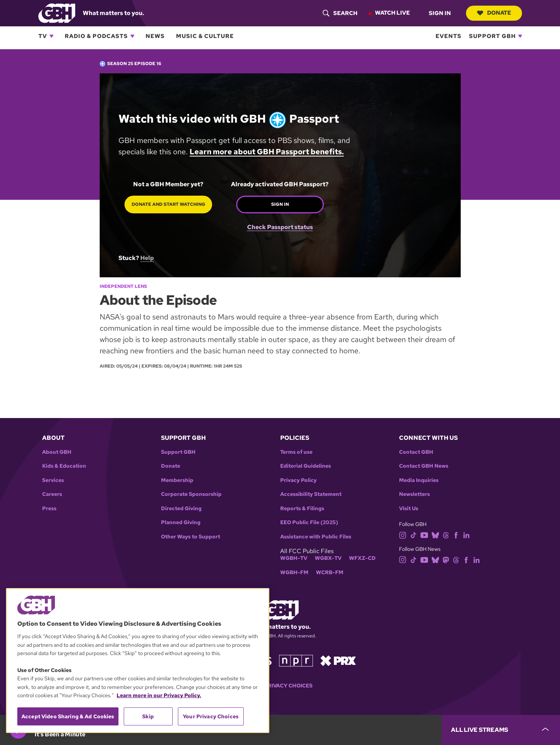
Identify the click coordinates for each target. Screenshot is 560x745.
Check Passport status (280, 224)
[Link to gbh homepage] (57, 13)
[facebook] (456, 535)
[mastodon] (446, 559)
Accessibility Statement (311, 494)
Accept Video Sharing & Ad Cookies (68, 716)
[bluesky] (435, 535)
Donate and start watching (168, 204)
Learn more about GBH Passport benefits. (267, 152)
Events (448, 36)
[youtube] (424, 535)
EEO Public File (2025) (309, 522)
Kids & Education (64, 466)
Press (49, 509)
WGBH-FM (294, 572)
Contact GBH (416, 452)
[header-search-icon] (339, 13)
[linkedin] (466, 535)
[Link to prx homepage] (338, 660)
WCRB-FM (330, 572)
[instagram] (403, 535)
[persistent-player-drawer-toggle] (501, 730)
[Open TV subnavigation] (52, 36)
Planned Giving (181, 522)
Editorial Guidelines (306, 466)
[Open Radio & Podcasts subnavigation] (132, 36)
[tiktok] (414, 535)
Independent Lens (123, 286)
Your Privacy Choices (280, 686)
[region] (138, 661)
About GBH (57, 452)
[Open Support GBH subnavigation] (520, 36)
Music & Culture (205, 36)
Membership (177, 480)
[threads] (446, 535)
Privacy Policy (298, 480)
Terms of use (296, 452)
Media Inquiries (419, 480)
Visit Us (409, 509)
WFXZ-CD (362, 558)
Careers (52, 494)
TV (43, 36)
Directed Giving (181, 509)
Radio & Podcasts (96, 36)
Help (147, 258)
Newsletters (414, 494)
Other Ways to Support (190, 537)
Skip (148, 716)
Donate (494, 13)
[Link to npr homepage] (296, 660)
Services (53, 480)
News (155, 36)
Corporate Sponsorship (191, 494)
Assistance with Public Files (316, 537)
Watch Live (392, 13)
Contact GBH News (424, 466)
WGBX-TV (328, 558)
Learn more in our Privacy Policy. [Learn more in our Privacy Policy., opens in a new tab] (159, 695)
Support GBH (492, 36)
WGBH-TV (294, 558)
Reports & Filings (302, 509)
